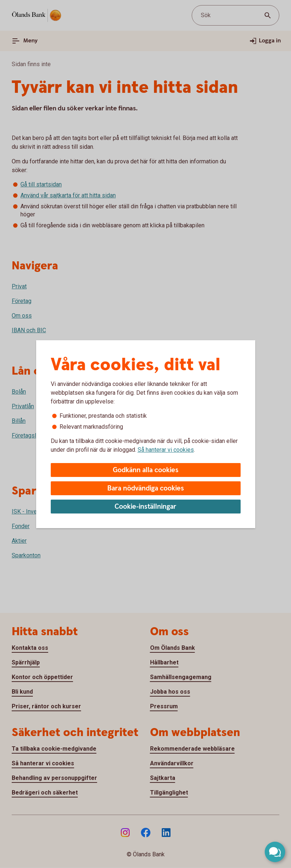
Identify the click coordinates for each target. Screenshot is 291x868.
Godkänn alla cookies (146, 470)
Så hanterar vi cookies (166, 450)
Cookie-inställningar (145, 507)
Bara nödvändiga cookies (146, 488)
